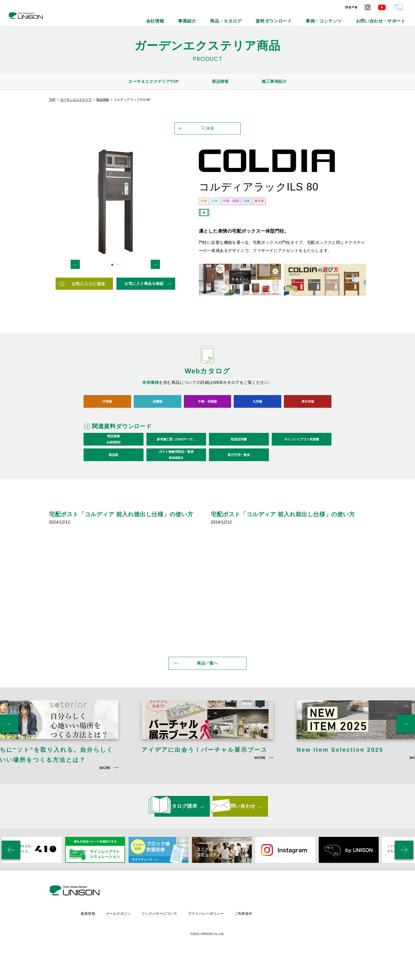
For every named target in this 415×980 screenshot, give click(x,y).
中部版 (107, 430)
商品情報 (220, 81)
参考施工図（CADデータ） (176, 468)
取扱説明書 (239, 468)
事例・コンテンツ (345, 17)
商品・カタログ (269, 17)
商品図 (113, 483)
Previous (75, 293)
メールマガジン (166, 939)
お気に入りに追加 (88, 312)
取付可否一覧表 (239, 483)
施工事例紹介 (274, 81)
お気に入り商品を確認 (144, 312)
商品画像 (114, 468)
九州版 (258, 430)
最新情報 (135, 939)
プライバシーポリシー (256, 939)
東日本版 (308, 430)
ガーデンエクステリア (76, 100)
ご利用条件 (294, 939)
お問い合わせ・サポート (388, 17)
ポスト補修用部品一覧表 (176, 483)
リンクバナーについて (208, 939)
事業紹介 (239, 17)
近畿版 (157, 430)
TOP (52, 100)
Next (155, 293)
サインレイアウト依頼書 (302, 468)
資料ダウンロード (306, 17)
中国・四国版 (207, 430)
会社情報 (214, 17)
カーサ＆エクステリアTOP (153, 81)
